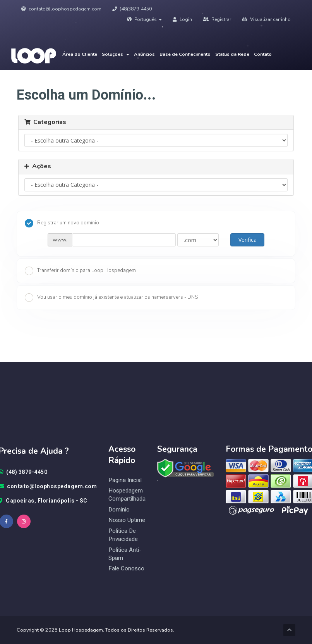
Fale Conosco (126, 569)
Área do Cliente (80, 54)
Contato (263, 54)
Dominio (119, 510)
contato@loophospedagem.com (61, 9)
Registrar (217, 19)
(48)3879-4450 (132, 9)
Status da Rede (232, 54)
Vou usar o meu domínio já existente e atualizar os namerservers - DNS (111, 298)
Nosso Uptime (127, 520)
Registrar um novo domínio (62, 223)
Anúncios (144, 54)
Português (144, 19)
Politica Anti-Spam (125, 554)
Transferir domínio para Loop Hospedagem (80, 271)
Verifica (248, 240)
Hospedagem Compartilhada (127, 495)
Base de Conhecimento (185, 54)
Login (182, 19)
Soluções (116, 54)
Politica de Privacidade (123, 535)
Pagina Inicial (125, 480)
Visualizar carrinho (266, 19)
